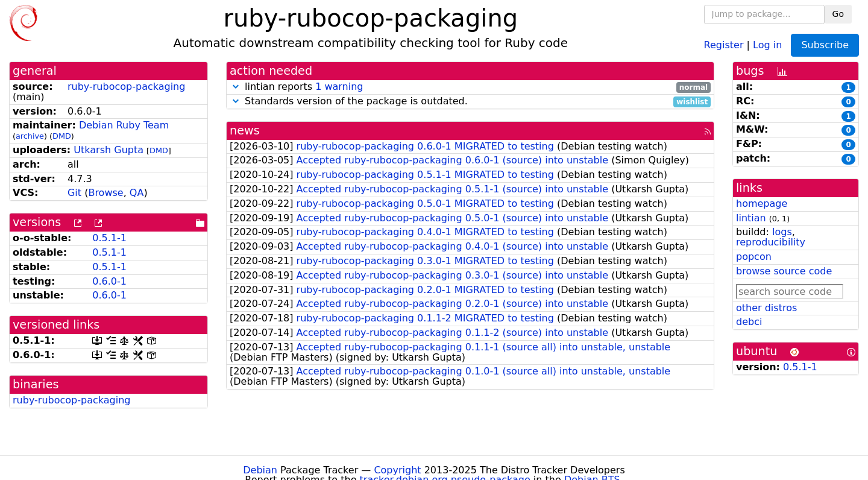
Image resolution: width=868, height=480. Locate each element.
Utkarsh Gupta (108, 150)
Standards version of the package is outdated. (470, 102)
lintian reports (470, 87)
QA (137, 193)
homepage (762, 204)
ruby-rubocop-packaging (126, 87)
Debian (260, 470)
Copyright (397, 470)
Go (838, 14)
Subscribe (825, 45)
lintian (751, 218)
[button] (236, 87)
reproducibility (771, 242)
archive (30, 136)
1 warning (339, 87)
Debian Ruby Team (124, 125)
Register (724, 44)
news (245, 131)
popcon (754, 257)
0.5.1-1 (109, 238)
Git (74, 193)
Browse (105, 193)
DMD (62, 136)
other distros (766, 308)
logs (782, 232)
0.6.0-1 (109, 281)
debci (749, 322)
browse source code (784, 271)
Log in (767, 44)
